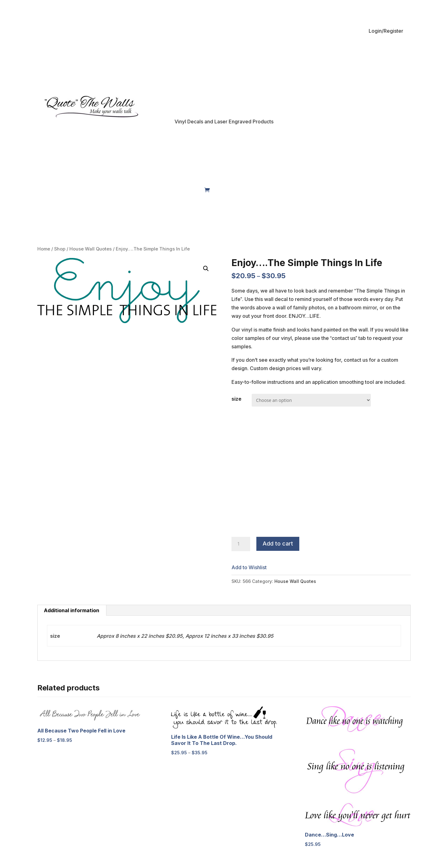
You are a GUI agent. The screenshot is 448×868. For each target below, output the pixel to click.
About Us (137, 190)
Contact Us (189, 190)
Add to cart (278, 544)
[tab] (72, 610)
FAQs (165, 190)
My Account (101, 190)
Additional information (72, 610)
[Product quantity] (241, 544)
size (236, 399)
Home (51, 190)
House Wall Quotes (91, 249)
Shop (70, 190)
